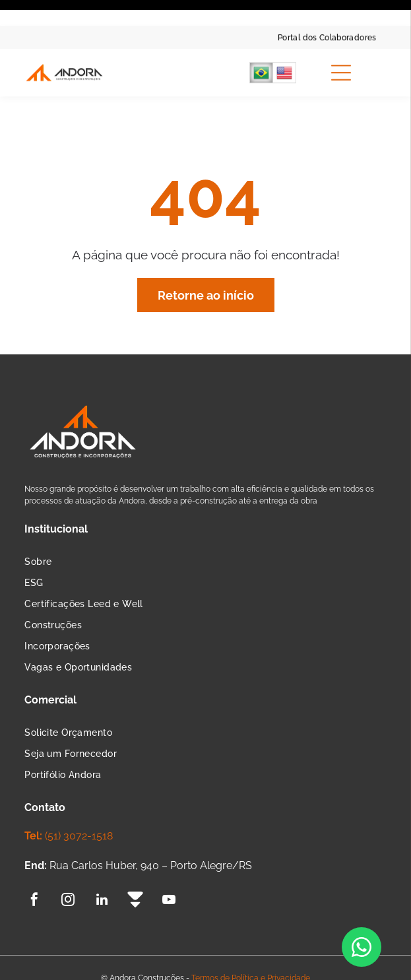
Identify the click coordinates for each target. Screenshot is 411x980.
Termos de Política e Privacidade (251, 933)
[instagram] (68, 856)
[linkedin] (102, 856)
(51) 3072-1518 (79, 791)
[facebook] (34, 856)
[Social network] (135, 856)
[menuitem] (327, 12)
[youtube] (169, 856)
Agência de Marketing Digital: (185, 957)
